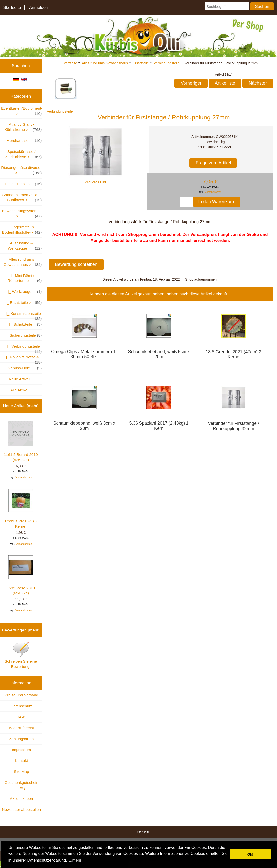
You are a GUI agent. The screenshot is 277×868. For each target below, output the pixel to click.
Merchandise (24, 140)
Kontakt (21, 761)
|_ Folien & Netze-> (23, 359)
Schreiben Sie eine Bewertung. (21, 655)
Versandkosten (24, 477)
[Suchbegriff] (227, 6)
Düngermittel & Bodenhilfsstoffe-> (22, 230)
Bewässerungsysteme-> (22, 214)
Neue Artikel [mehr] (21, 406)
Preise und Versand (21, 695)
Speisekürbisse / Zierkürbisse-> (23, 154)
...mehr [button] (75, 860)
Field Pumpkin (24, 184)
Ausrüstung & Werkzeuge (25, 246)
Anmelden (39, 8)
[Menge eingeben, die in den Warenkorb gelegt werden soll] (187, 202)
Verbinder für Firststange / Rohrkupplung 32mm (233, 426)
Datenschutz (21, 706)
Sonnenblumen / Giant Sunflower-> (22, 197)
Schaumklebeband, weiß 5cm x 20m (159, 354)
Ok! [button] (250, 854)
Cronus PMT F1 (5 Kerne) (21, 509)
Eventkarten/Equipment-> (21, 111)
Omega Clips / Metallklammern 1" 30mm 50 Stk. (84, 354)
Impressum (21, 750)
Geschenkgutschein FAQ (22, 785)
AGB (22, 717)
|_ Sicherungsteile (21, 335)
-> (23, 262)
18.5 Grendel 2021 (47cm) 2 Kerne (233, 354)
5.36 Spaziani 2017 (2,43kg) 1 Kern (159, 426)
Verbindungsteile (167, 63)
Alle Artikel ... (22, 390)
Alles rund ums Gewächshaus (105, 63)
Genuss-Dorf (25, 368)
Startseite (12, 8)
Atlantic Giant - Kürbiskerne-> (23, 127)
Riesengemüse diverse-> (21, 170)
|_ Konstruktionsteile (22, 315)
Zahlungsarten (21, 739)
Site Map (22, 771)
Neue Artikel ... (21, 379)
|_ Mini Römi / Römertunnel (25, 278)
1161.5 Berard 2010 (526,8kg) (21, 441)
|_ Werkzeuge (24, 292)
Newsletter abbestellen (21, 809)
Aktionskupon (21, 799)
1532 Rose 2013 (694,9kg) (21, 575)
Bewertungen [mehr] (21, 630)
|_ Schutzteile (23, 324)
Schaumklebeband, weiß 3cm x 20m (84, 426)
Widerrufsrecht (21, 728)
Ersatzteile (141, 63)
